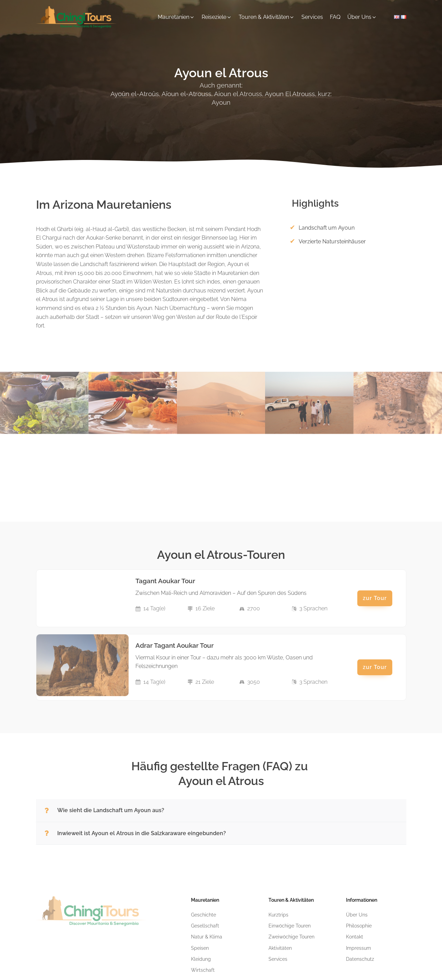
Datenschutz (360, 959)
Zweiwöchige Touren (291, 937)
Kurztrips (278, 915)
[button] (176, 17)
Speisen (200, 948)
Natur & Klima (207, 937)
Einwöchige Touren (290, 926)
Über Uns (357, 915)
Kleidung (201, 959)
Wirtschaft (203, 970)
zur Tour (375, 598)
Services (278, 959)
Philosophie (359, 926)
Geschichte (204, 915)
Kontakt (355, 937)
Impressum (359, 948)
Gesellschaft (205, 926)
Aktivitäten (280, 948)
